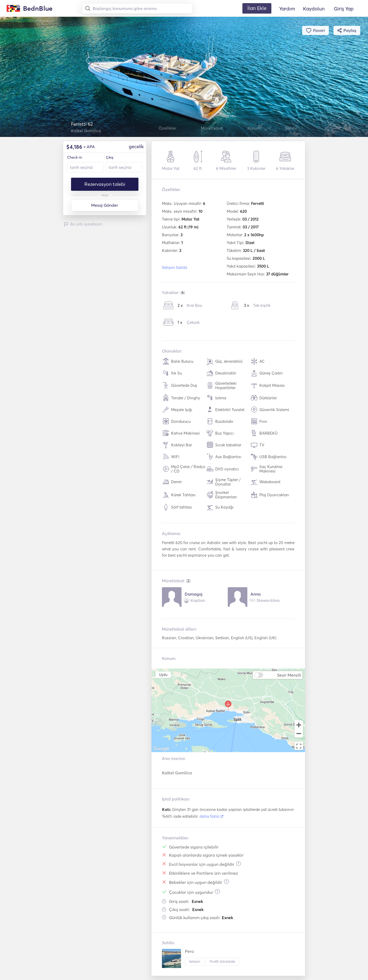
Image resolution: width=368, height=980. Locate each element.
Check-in (75, 157)
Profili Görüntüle (222, 961)
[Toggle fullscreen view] (299, 746)
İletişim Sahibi (175, 267)
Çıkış (110, 157)
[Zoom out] (299, 734)
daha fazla (211, 816)
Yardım (287, 9)
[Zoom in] (299, 725)
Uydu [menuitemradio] (163, 675)
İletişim (195, 961)
